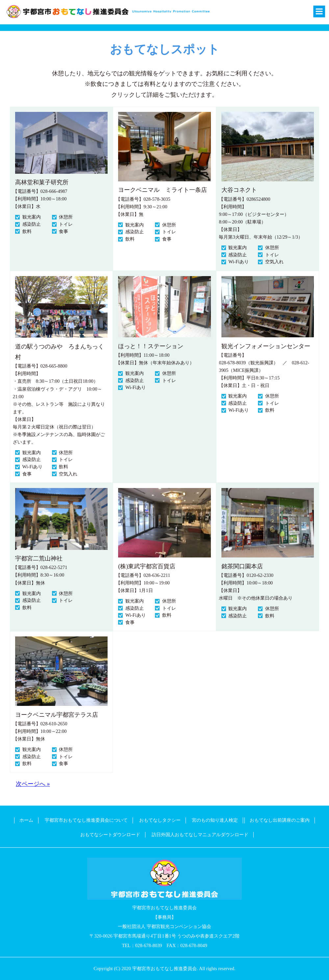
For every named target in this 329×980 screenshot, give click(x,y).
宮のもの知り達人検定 (215, 820)
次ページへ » (33, 784)
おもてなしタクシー (160, 820)
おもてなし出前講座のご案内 (280, 820)
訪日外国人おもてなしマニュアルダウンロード (200, 835)
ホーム (26, 820)
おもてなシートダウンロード (110, 835)
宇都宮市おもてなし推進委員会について (86, 820)
